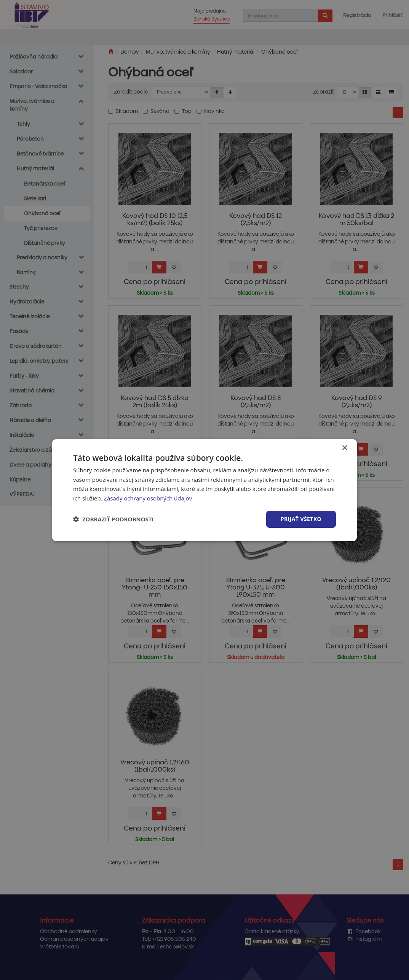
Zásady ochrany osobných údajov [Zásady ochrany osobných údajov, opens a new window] (148, 498)
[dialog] (204, 490)
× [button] (344, 448)
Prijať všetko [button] (301, 519)
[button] (113, 519)
